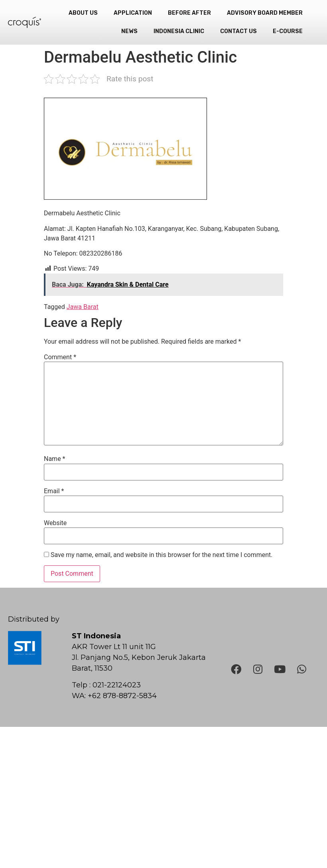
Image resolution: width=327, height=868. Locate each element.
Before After (189, 13)
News (129, 31)
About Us (83, 13)
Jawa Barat (83, 307)
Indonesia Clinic (179, 31)
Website (55, 523)
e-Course (288, 31)
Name (55, 459)
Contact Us (238, 31)
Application (133, 13)
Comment (60, 357)
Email (54, 491)
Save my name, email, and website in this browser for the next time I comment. (162, 555)
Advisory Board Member (265, 13)
